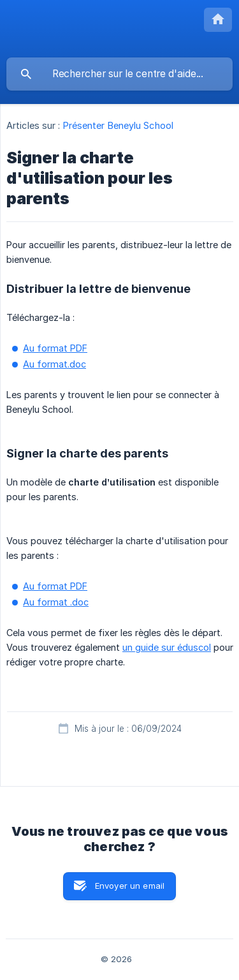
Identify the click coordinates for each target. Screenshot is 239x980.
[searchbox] (119, 74)
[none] (218, 20)
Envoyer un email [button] (130, 886)
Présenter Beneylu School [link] (118, 125)
